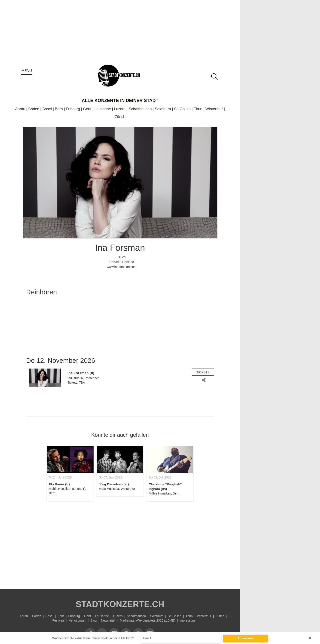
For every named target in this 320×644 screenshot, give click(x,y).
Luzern (120, 109)
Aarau (20, 109)
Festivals (59, 620)
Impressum (187, 620)
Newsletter (108, 620)
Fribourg (73, 109)
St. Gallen (182, 109)
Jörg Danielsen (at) (114, 484)
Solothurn (163, 109)
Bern (59, 109)
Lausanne (103, 109)
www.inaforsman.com (122, 267)
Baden (34, 109)
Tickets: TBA (76, 383)
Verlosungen (78, 620)
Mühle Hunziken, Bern (164, 493)
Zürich (120, 117)
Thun (198, 109)
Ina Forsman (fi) (81, 373)
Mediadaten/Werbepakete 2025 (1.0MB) (148, 620)
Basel (47, 109)
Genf (87, 109)
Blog (94, 620)
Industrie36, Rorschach (84, 378)
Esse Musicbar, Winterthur (117, 489)
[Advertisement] (120, 543)
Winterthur (214, 109)
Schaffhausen (140, 109)
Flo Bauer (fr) (59, 484)
